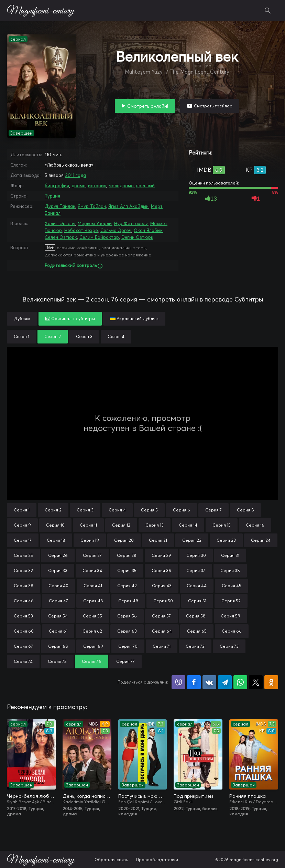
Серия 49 (128, 601)
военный (145, 186)
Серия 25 (23, 555)
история (97, 186)
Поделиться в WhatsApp (240, 682)
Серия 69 (93, 646)
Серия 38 (230, 570)
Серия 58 (196, 616)
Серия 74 (23, 661)
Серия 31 (230, 555)
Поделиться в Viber (178, 682)
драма (79, 186)
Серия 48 (93, 601)
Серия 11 (88, 525)
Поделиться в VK (209, 682)
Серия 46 (24, 601)
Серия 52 (231, 601)
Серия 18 (56, 540)
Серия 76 (91, 661)
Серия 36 (161, 570)
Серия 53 (23, 616)
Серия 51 (197, 601)
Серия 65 (197, 631)
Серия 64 (162, 631)
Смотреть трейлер (213, 106)
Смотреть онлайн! (148, 106)
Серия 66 (232, 631)
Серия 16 (255, 525)
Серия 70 (128, 646)
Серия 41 (93, 586)
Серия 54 (58, 616)
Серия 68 (58, 646)
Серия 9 (22, 525)
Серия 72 (195, 646)
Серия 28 (127, 555)
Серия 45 (232, 586)
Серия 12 (121, 525)
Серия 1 (22, 510)
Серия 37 (196, 570)
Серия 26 (58, 555)
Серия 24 (261, 540)
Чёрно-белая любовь (31, 796)
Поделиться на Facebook (194, 682)
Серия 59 (231, 616)
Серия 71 (162, 646)
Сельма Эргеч (116, 230)
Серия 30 (196, 555)
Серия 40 (58, 586)
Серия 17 (23, 540)
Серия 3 (85, 510)
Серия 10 (55, 525)
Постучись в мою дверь (143, 796)
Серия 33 (58, 570)
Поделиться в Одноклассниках (271, 682)
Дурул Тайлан (60, 206)
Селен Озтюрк (61, 237)
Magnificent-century (40, 10)
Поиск (268, 10)
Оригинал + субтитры (70, 319)
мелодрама (121, 186)
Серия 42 (127, 586)
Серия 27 (92, 555)
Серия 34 (92, 570)
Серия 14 (188, 525)
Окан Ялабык (148, 230)
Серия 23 (226, 540)
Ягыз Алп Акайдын (128, 206)
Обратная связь (111, 860)
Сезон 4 (116, 336)
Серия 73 (229, 646)
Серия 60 (24, 631)
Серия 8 (245, 510)
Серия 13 (155, 525)
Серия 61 (58, 631)
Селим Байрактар (99, 237)
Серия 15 (222, 525)
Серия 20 (124, 540)
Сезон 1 (21, 336)
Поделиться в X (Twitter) (256, 682)
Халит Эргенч (60, 223)
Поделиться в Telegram (225, 682)
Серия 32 (23, 570)
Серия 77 (125, 661)
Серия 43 (162, 586)
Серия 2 (53, 510)
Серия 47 (58, 601)
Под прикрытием (193, 796)
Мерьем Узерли (95, 223)
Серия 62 (92, 631)
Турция (52, 196)
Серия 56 (127, 616)
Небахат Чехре (81, 230)
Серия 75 (57, 661)
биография (57, 186)
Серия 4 (117, 510)
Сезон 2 (53, 336)
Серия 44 (197, 586)
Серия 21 (158, 540)
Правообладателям (157, 860)
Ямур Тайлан (92, 206)
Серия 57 (161, 616)
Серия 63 (127, 631)
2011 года (75, 175)
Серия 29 (161, 555)
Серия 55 (92, 616)
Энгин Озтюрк (137, 237)
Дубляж (22, 319)
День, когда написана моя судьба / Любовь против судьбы (87, 796)
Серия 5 (149, 510)
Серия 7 (213, 510)
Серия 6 (182, 510)
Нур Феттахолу (131, 223)
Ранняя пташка (248, 796)
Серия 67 (23, 646)
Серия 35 (127, 570)
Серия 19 (90, 540)
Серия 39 (24, 586)
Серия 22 (192, 540)
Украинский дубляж (134, 319)
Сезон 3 (84, 336)
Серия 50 (163, 601)
